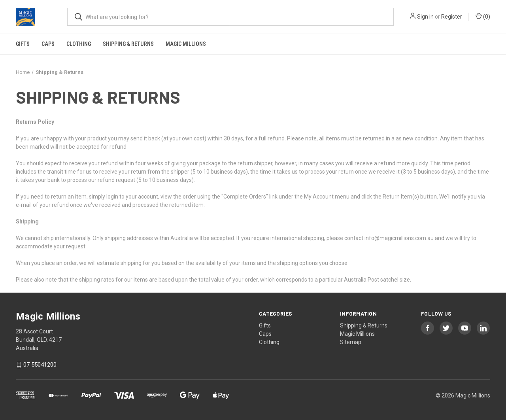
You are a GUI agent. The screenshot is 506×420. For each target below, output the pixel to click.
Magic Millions (186, 44)
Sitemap (351, 342)
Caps (48, 44)
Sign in (425, 17)
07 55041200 (40, 365)
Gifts (23, 44)
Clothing (79, 44)
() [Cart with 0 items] (483, 16)
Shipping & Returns (128, 44)
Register (452, 17)
